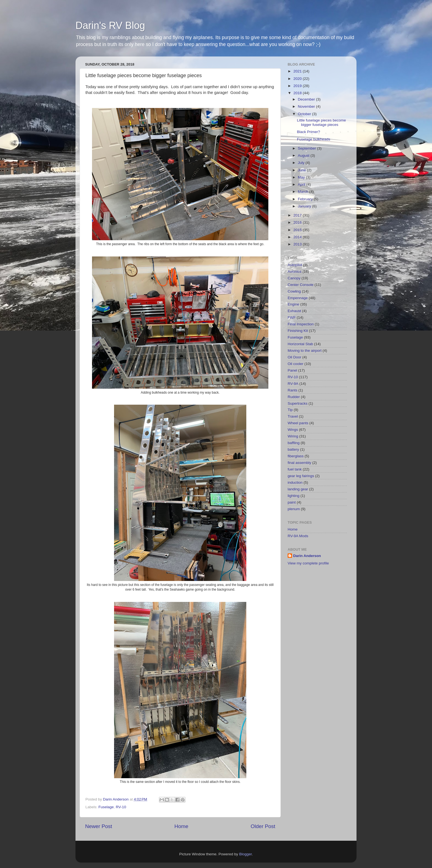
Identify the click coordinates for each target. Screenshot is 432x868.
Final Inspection (301, 324)
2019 (298, 86)
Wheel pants (298, 423)
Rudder (294, 397)
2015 (298, 230)
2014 (298, 237)
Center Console (301, 285)
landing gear (298, 489)
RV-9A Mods (298, 536)
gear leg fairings (301, 476)
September (307, 148)
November (307, 106)
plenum (294, 509)
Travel (293, 416)
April (302, 184)
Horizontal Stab (300, 344)
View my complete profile (308, 563)
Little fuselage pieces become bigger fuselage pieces (322, 122)
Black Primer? (309, 132)
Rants (292, 390)
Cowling (294, 291)
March (303, 192)
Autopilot (295, 265)
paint (292, 502)
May (302, 177)
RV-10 (121, 807)
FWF (292, 317)
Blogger (245, 854)
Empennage (298, 298)
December (307, 99)
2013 (298, 244)
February (306, 199)
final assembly (299, 463)
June (302, 170)
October (305, 114)
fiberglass (296, 456)
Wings (293, 430)
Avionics (295, 271)
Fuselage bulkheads (314, 139)
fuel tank (295, 469)
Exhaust (294, 311)
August (304, 156)
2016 (298, 222)
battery (293, 449)
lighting (294, 496)
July (302, 163)
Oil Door (295, 357)
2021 (298, 71)
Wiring (293, 436)
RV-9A (293, 384)
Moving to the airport (305, 351)
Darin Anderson (307, 556)
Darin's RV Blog (110, 25)
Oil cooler (295, 364)
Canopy (294, 278)
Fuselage (106, 807)
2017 (298, 215)
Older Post (263, 826)
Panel (292, 370)
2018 (298, 93)
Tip (290, 410)
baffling (294, 443)
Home (181, 826)
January (305, 206)
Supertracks (298, 403)
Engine (293, 304)
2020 (298, 79)
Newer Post (99, 826)
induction (295, 482)
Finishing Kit (298, 331)
